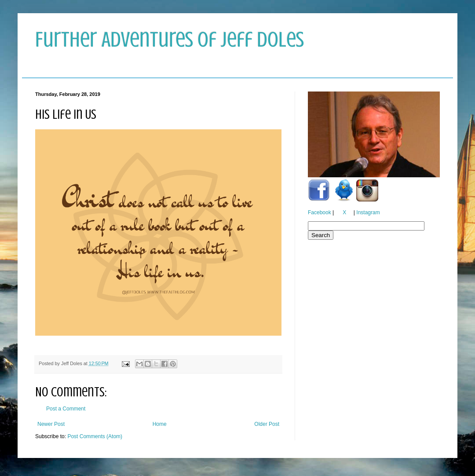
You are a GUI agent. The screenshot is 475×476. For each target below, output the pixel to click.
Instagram (368, 212)
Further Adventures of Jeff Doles (170, 40)
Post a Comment (66, 409)
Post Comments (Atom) (95, 436)
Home (160, 424)
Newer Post (51, 424)
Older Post (267, 424)
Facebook (320, 212)
